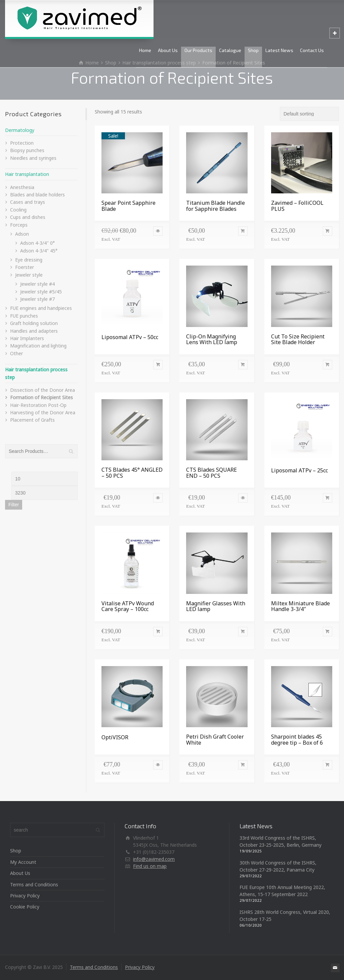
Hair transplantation (27, 174)
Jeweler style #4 (37, 284)
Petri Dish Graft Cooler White (215, 740)
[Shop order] (309, 114)
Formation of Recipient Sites (41, 397)
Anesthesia (22, 187)
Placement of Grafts (32, 420)
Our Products (198, 50)
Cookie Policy (25, 907)
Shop (253, 50)
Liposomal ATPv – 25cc (299, 470)
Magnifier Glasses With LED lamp (216, 606)
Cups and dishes (28, 217)
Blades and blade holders (37, 195)
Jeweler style (29, 275)
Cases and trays (28, 202)
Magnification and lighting (38, 346)
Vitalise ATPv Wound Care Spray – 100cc (128, 606)
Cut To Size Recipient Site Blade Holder (298, 339)
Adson (22, 234)
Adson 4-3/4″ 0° (37, 243)
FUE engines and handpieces (41, 308)
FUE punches (24, 316)
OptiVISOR (115, 737)
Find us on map (150, 866)
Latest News (279, 50)
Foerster (25, 267)
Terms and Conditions (34, 884)
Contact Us (312, 50)
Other (16, 353)
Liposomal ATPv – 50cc (130, 337)
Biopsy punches (27, 150)
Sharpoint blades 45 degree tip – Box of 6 (297, 740)
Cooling (18, 210)
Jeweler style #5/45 (41, 292)
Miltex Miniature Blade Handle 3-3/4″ (300, 606)
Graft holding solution (34, 323)
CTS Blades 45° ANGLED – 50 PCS (132, 473)
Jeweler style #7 (37, 299)
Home (145, 50)
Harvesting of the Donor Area (43, 412)
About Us (168, 50)
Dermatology (20, 130)
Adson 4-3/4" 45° (39, 251)
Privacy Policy (25, 896)
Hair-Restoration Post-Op (38, 405)
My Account (23, 862)
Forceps (19, 225)
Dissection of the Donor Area (42, 390)
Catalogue (230, 50)
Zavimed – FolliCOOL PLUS (297, 206)
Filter (14, 505)
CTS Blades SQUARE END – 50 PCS (211, 473)
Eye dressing (29, 260)
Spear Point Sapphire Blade (128, 206)
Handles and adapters (34, 331)
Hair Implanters (27, 338)
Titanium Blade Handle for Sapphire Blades (216, 206)
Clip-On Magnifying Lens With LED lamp (212, 339)
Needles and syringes (33, 158)
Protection (22, 143)
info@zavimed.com (154, 859)
